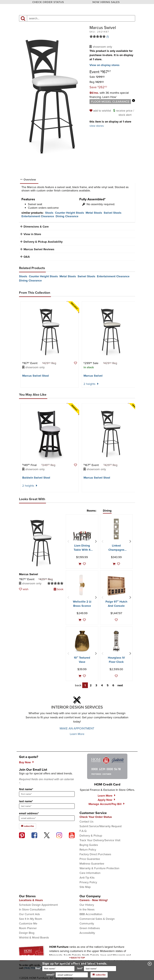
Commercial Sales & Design (97, 919)
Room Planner (28, 928)
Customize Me (28, 923)
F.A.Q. (83, 831)
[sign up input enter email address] (47, 818)
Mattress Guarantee (92, 864)
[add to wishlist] (101, 111)
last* (97, 969)
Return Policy (88, 850)
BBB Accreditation (91, 914)
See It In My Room (31, 919)
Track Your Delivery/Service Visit (100, 840)
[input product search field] (81, 18)
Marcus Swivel (93, 376)
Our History (87, 905)
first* (55, 969)
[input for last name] (100, 969)
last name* (26, 801)
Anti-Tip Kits (87, 878)
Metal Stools (94, 213)
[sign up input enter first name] (47, 794)
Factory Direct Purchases (95, 854)
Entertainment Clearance (38, 216)
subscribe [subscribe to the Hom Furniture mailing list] (28, 826)
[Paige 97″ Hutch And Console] (116, 586)
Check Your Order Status (96, 817)
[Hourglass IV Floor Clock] (116, 641)
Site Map (85, 887)
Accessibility (87, 933)
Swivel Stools (113, 213)
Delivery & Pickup (91, 836)
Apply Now (105, 800)
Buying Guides (89, 845)
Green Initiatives (90, 928)
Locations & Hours (31, 900)
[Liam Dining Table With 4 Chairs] (82, 535)
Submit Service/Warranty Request (101, 826)
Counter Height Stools (70, 213)
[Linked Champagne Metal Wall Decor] (116, 529)
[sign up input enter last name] (47, 806)
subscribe (99, 975)
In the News (87, 909)
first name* (26, 789)
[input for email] (72, 975)
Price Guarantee (90, 859)
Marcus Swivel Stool (36, 376)
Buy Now (25, 762)
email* (67, 975)
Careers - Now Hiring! (94, 900)
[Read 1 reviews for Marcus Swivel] (112, 37)
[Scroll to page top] (77, 958)
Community (87, 923)
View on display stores (104, 65)
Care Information (90, 873)
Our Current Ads (29, 914)
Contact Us (86, 822)
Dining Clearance (67, 216)
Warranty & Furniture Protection (99, 868)
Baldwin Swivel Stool (36, 478)
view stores (97, 126)
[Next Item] (96, 542)
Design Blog (27, 933)
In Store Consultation (32, 909)
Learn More (77, 734)
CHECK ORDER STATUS (48, 2)
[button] (109, 95)
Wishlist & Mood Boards (34, 937)
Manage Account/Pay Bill (105, 804)
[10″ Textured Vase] (82, 641)
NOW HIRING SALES (106, 2)
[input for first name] (58, 969)
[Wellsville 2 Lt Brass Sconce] (82, 585)
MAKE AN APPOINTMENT (77, 728)
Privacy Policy (88, 882)
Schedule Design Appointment (38, 905)
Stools (49, 213)
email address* (29, 813)
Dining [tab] (107, 511)
